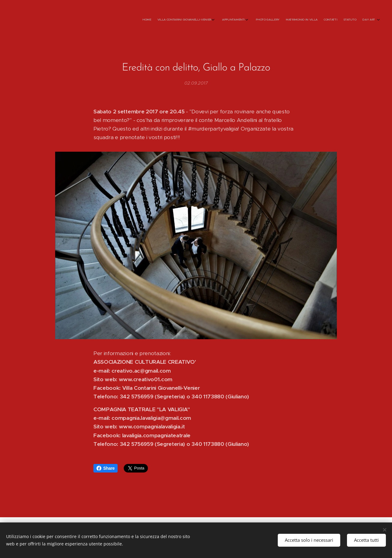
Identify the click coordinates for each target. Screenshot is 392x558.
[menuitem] (324, 20)
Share (106, 468)
